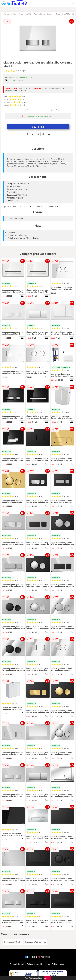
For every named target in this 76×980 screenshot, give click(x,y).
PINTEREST (44, 957)
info (22, 296)
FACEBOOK (31, 957)
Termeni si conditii (18, 964)
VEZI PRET (38, 127)
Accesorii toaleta (10, 14)
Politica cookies (59, 964)
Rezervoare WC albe (13, 942)
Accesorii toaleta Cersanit (44, 14)
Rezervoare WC (25, 14)
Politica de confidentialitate (39, 964)
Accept (47, 978)
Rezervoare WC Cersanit (65, 14)
